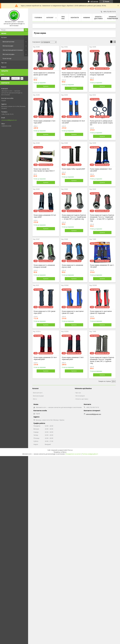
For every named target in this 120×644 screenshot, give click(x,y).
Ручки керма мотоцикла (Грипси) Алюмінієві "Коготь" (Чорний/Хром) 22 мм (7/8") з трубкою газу (102, 360)
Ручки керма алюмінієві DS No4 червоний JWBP (45, 358)
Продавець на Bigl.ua (60, 452)
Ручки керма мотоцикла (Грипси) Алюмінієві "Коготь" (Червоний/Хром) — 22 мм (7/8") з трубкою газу (102, 218)
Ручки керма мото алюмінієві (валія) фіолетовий (44, 74)
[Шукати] (26, 30)
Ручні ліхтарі (7, 58)
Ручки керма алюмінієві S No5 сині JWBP (101, 170)
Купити (46, 86)
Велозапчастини (8, 42)
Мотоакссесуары (9, 54)
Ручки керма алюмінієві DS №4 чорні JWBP (45, 216)
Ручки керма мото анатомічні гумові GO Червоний (101, 312)
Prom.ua (70, 450)
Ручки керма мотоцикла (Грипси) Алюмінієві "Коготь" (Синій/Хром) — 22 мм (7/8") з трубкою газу (74, 75)
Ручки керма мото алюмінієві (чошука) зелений (44, 266)
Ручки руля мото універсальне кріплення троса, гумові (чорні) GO (101, 123)
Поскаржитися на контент (73, 454)
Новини (87, 18)
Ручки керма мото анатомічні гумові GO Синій (73, 312)
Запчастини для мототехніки (13, 50)
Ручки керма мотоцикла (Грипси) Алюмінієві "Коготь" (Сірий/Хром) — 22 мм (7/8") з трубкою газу (74, 217)
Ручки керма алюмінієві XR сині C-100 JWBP (102, 266)
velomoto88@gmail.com (9, 120)
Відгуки (4, 67)
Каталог (4, 37)
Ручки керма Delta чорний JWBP (73, 169)
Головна (38, 18)
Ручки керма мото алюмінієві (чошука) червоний (101, 74)
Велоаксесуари (8, 46)
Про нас (4, 63)
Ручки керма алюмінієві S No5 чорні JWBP (44, 122)
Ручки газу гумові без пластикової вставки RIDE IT (44, 170)
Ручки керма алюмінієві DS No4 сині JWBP (73, 122)
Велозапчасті (38, 393)
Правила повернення (112, 18)
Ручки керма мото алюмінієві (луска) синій (72, 266)
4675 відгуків (94, 2)
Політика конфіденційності (90, 454)
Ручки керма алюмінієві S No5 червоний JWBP (73, 358)
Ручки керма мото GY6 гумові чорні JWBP (44, 312)
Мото (35, 399)
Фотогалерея (80, 396)
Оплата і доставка (98, 18)
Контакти (75, 18)
